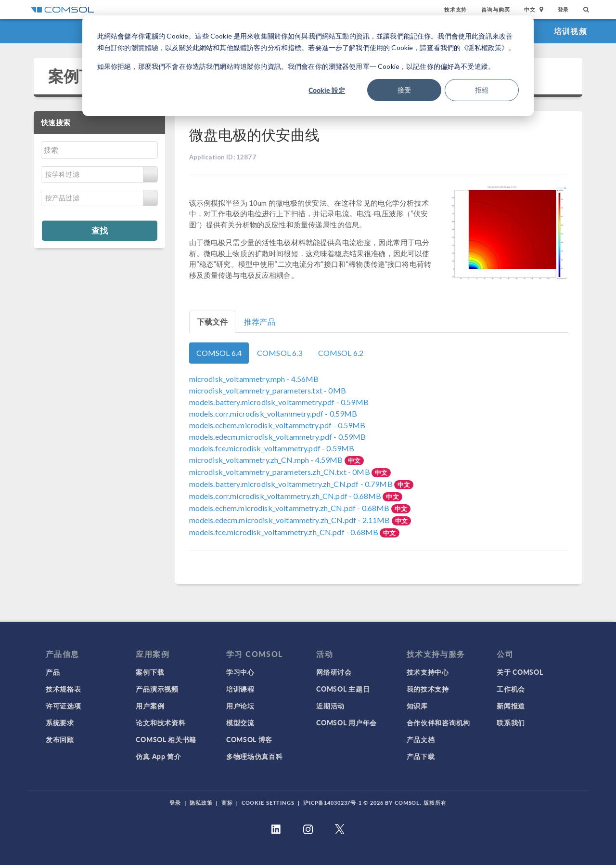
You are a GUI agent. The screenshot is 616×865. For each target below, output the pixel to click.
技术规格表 (64, 689)
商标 (227, 803)
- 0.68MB (286, 496)
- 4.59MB (267, 460)
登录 (564, 9)
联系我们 (511, 722)
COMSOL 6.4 (219, 353)
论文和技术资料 (160, 722)
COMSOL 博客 (249, 739)
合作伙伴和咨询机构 (438, 722)
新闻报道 (511, 706)
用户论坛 (240, 706)
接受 (404, 90)
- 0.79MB (292, 484)
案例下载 (79, 76)
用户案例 (150, 706)
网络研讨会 (334, 672)
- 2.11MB (290, 520)
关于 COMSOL (520, 672)
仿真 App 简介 (158, 756)
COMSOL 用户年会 (346, 722)
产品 (53, 672)
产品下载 (421, 756)
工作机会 (511, 689)
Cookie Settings (268, 803)
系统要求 (60, 722)
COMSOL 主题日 (343, 689)
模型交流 (240, 722)
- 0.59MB (279, 402)
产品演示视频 (157, 689)
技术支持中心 (428, 672)
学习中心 (240, 672)
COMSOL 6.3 (280, 353)
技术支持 (456, 9)
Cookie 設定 (327, 90)
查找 (100, 230)
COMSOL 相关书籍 (166, 739)
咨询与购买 (495, 9)
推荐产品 (260, 321)
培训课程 (240, 689)
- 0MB (268, 390)
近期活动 (330, 706)
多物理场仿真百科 (255, 756)
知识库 (417, 706)
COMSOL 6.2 (341, 353)
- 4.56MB (254, 379)
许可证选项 (64, 706)
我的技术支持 (428, 689)
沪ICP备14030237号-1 (333, 803)
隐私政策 (201, 803)
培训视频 (571, 31)
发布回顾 (60, 739)
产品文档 (421, 739)
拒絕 (482, 90)
